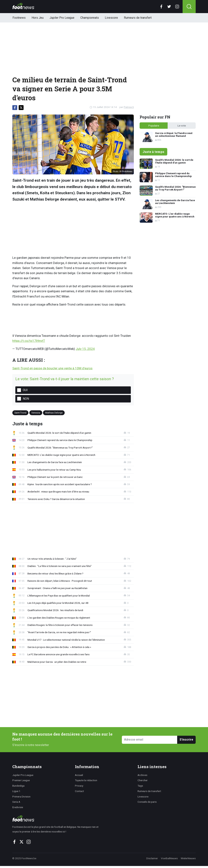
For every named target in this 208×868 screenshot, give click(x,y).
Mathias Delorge (54, 413)
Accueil (79, 775)
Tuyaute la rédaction (86, 780)
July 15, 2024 (85, 349)
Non (26, 399)
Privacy (79, 786)
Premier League (21, 780)
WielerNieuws (188, 858)
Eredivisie (18, 807)
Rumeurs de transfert (138, 18)
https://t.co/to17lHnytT (29, 341)
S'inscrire (186, 740)
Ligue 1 (16, 791)
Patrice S (129, 107)
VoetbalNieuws (169, 858)
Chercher (143, 780)
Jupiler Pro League (62, 18)
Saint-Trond (20, 413)
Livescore (111, 18)
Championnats (90, 18)
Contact (79, 791)
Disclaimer (152, 858)
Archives (142, 775)
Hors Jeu (38, 18)
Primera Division (21, 797)
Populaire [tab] (154, 126)
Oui (25, 390)
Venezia (36, 413)
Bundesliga (18, 786)
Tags (140, 786)
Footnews (19, 18)
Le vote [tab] (182, 126)
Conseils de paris (147, 802)
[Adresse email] (150, 740)
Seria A (16, 802)
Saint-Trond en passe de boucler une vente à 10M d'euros (52, 368)
